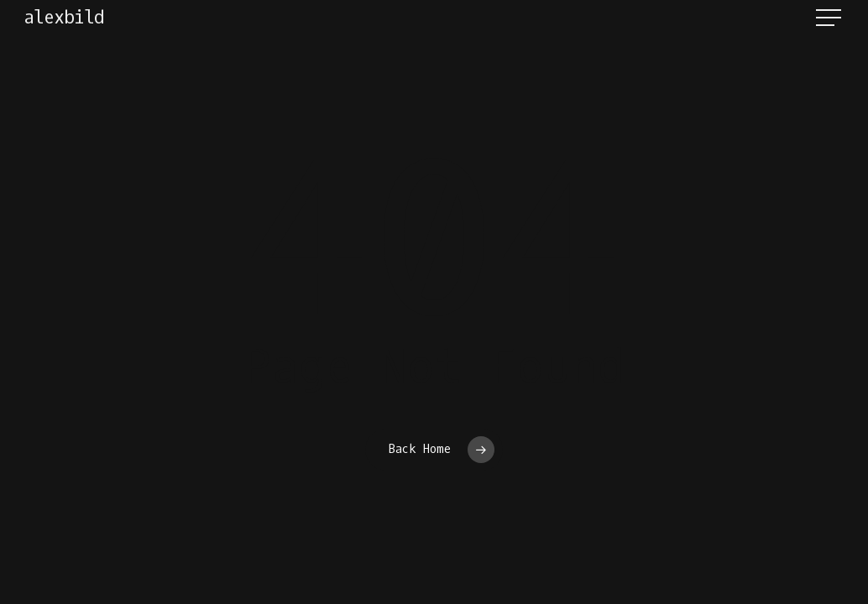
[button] (830, 18)
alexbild (64, 18)
